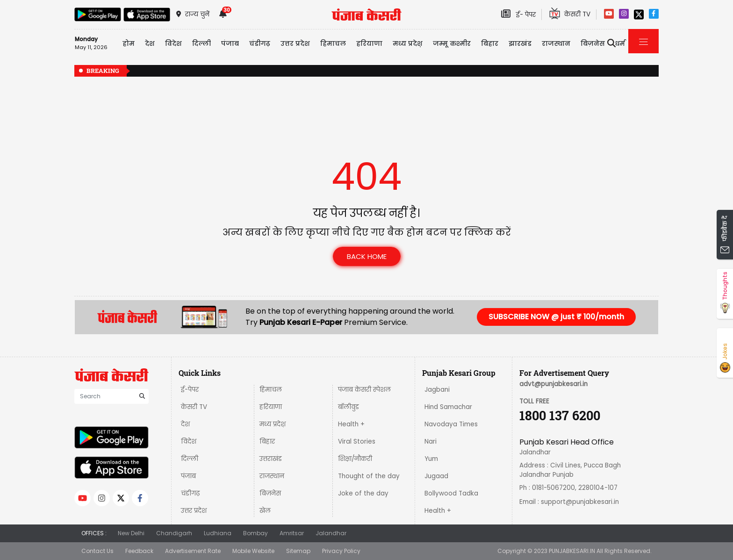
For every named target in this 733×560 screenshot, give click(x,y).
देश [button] (150, 43)
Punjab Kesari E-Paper (302, 322)
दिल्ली (201, 43)
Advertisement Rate (193, 551)
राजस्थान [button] (556, 43)
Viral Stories (357, 442)
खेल (265, 511)
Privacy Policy (341, 551)
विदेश (189, 442)
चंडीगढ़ (190, 493)
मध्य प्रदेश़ (408, 43)
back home (367, 256)
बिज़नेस (270, 493)
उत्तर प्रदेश (295, 43)
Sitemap (298, 551)
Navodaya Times (451, 424)
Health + (351, 424)
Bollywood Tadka (451, 493)
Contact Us (97, 551)
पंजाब (188, 476)
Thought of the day (369, 476)
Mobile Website (253, 551)
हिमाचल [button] (333, 43)
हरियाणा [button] (369, 43)
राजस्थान (272, 476)
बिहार (490, 43)
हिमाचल (271, 390)
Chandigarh (174, 533)
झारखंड (520, 43)
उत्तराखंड (271, 459)
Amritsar (292, 533)
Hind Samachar (448, 407)
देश (185, 424)
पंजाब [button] (230, 43)
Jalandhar (331, 533)
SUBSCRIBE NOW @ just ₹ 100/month (556, 317)
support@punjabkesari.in (580, 502)
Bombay (255, 533)
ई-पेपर (190, 390)
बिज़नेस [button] (593, 43)
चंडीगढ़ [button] (260, 43)
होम (129, 43)
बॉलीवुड (349, 407)
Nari (431, 442)
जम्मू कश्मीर (452, 43)
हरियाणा (271, 407)
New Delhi (131, 533)
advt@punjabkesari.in (553, 384)
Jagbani (437, 390)
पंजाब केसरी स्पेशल (364, 390)
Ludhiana (218, 533)
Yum (431, 459)
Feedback (139, 551)
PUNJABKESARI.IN (572, 551)
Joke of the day (363, 493)
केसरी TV (194, 407)
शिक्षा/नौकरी (355, 459)
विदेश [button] (173, 43)
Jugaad (436, 476)
